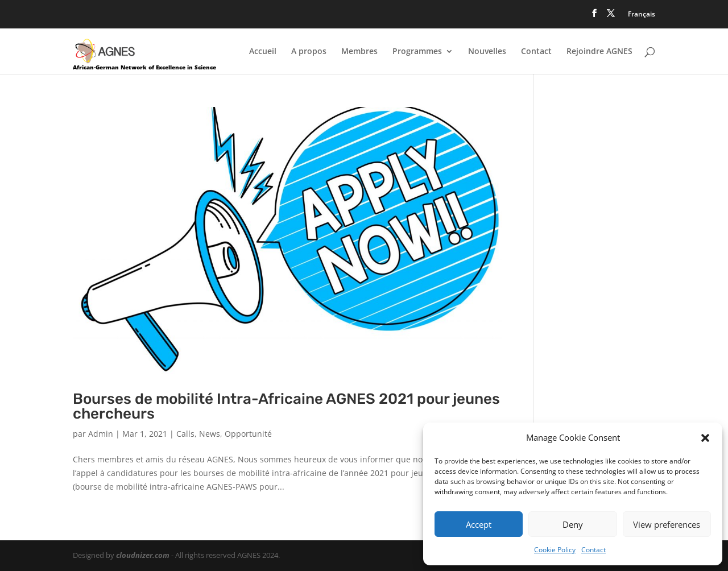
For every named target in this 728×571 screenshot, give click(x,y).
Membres (359, 52)
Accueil (263, 52)
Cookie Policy (555, 550)
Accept (479, 524)
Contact (593, 550)
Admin (101, 434)
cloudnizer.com (143, 555)
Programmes (417, 52)
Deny (573, 524)
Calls (185, 434)
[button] (705, 438)
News (210, 434)
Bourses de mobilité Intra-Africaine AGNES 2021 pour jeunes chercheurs (286, 406)
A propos (309, 52)
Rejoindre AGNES (599, 52)
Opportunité (248, 434)
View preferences (667, 524)
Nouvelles (487, 52)
